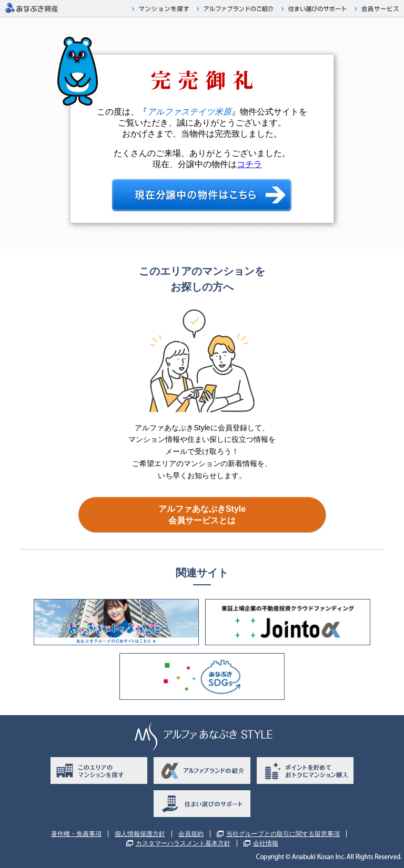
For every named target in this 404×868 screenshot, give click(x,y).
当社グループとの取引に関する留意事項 (283, 834)
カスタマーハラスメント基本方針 (183, 843)
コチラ (249, 164)
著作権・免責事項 (76, 834)
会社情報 (266, 843)
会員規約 (191, 834)
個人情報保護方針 (140, 834)
